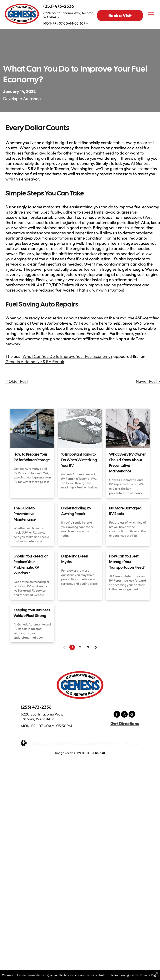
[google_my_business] (132, 715)
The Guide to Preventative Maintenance (25, 514)
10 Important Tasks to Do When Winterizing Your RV (79, 460)
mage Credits (65, 753)
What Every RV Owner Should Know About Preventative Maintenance (127, 463)
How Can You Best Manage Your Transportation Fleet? (127, 562)
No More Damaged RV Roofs (125, 511)
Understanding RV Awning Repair (76, 511)
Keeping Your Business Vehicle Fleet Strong (32, 613)
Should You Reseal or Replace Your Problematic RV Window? (31, 565)
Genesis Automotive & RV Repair (35, 361)
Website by (86, 753)
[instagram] (124, 715)
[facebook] (117, 715)
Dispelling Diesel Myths (75, 559)
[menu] (151, 14)
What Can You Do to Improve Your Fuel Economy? (67, 356)
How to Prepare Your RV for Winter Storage (32, 457)
